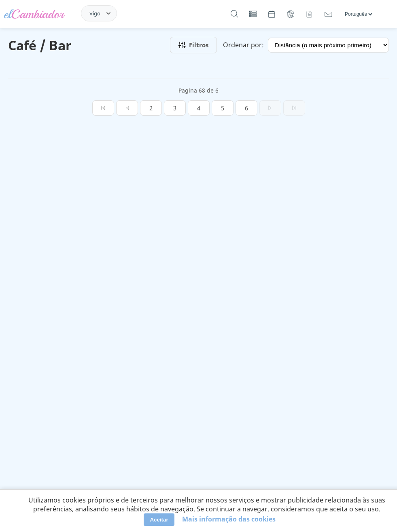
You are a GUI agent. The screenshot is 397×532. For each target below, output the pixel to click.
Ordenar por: (243, 45)
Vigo (95, 13)
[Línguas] (358, 14)
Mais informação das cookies (229, 519)
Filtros (193, 45)
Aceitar (159, 520)
